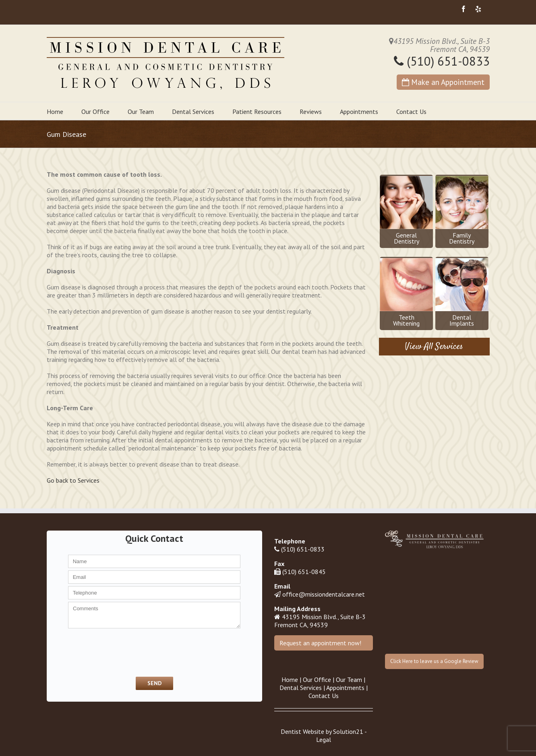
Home (55, 112)
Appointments (359, 112)
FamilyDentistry (462, 211)
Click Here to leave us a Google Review (434, 661)
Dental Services (193, 112)
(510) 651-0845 (304, 572)
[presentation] (108, 652)
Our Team (141, 112)
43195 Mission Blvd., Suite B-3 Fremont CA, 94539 (320, 621)
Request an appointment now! (320, 643)
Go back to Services (73, 480)
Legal (324, 739)
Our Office (95, 112)
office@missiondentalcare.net (324, 594)
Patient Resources (257, 112)
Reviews (311, 112)
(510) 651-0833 (442, 61)
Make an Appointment (443, 82)
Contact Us (411, 112)
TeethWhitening (406, 293)
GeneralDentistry (406, 211)
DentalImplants (462, 293)
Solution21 (348, 731)
